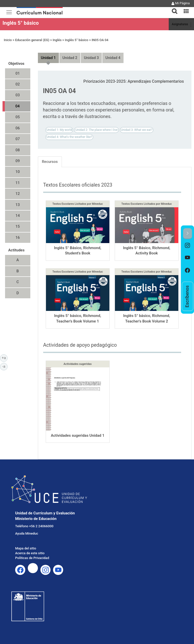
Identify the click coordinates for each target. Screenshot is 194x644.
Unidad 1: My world (59, 130)
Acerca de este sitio (30, 553)
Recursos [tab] (50, 162)
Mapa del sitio (26, 548)
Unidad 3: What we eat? (137, 130)
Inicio (8, 40)
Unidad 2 (70, 58)
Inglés (57, 40)
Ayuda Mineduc (27, 533)
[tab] (173, 8)
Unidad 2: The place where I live (96, 130)
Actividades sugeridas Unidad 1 (78, 435)
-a (5, 366)
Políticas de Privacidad (32, 558)
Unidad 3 (91, 58)
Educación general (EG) (32, 40)
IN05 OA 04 (100, 40)
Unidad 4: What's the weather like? (69, 137)
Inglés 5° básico (21, 23)
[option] (188, 245)
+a (5, 358)
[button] (173, 8)
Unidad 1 (48, 58)
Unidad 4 (113, 58)
